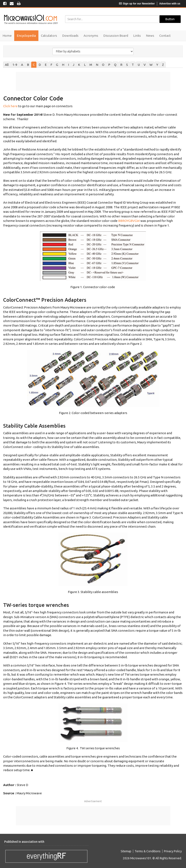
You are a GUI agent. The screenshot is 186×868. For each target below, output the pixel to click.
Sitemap (126, 851)
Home (7, 36)
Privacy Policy (173, 851)
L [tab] (85, 65)
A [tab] (22, 65)
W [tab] (151, 65)
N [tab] (97, 65)
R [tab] (121, 65)
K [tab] (79, 65)
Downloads (70, 36)
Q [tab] (115, 65)
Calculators (49, 36)
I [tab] (69, 65)
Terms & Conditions (148, 851)
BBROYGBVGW (129, 221)
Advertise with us (170, 4)
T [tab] (133, 65)
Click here (10, 106)
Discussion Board (116, 36)
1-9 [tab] (15, 65)
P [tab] (109, 65)
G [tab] (57, 65)
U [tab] (139, 65)
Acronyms (91, 36)
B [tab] (28, 65)
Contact (165, 36)
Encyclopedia (26, 36)
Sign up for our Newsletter (137, 4)
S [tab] (127, 65)
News (150, 36)
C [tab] (34, 65)
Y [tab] (157, 65)
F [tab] (51, 65)
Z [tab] (163, 65)
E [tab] (46, 65)
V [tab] (145, 65)
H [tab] (63, 65)
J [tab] (73, 65)
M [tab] (91, 65)
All (7, 65)
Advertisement (93, 801)
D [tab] (40, 65)
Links (137, 36)
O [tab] (103, 65)
